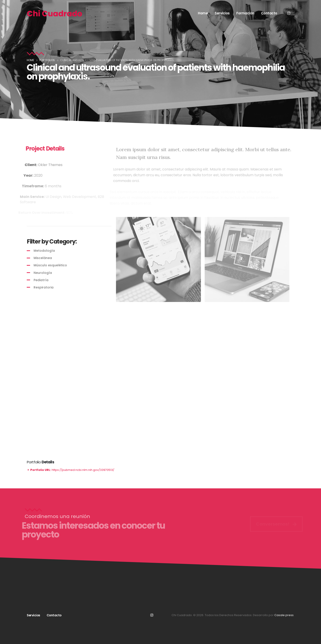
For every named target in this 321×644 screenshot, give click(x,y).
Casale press (284, 615)
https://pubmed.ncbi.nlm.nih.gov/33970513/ (83, 470)
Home (203, 13)
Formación (245, 13)
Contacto (269, 13)
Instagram (152, 615)
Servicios (222, 13)
